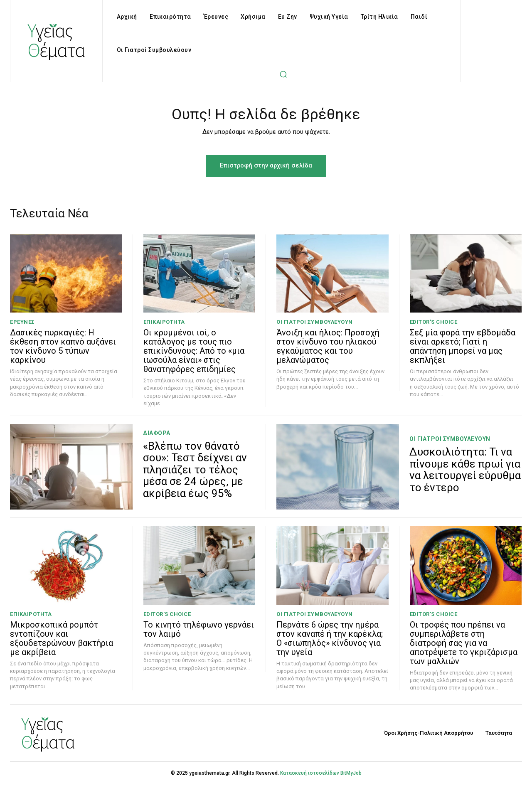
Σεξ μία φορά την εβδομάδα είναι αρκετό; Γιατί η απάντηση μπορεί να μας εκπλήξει (463, 350)
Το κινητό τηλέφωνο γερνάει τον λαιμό (199, 633)
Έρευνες (22, 326)
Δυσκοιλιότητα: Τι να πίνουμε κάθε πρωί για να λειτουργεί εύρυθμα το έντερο (465, 473)
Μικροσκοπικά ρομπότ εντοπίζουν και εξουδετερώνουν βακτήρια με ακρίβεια (62, 642)
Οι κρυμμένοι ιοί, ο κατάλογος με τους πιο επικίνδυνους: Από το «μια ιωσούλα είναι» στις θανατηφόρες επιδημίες (194, 355)
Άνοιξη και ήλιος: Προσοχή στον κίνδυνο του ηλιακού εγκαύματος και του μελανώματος (328, 350)
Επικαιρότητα (164, 326)
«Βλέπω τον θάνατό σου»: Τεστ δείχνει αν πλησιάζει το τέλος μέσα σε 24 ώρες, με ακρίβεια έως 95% (195, 473)
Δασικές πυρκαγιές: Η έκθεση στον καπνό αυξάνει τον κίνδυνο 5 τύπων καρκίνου (63, 350)
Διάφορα (157, 436)
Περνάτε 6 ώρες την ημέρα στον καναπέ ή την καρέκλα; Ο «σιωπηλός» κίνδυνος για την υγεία (330, 642)
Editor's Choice (434, 326)
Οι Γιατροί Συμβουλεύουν (315, 326)
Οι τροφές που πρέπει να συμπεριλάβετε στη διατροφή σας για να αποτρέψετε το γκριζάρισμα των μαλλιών (464, 647)
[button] (283, 74)
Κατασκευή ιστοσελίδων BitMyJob (321, 776)
